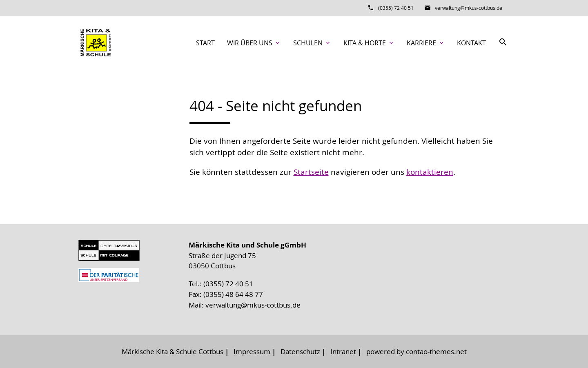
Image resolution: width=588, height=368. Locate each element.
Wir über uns (254, 43)
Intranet (343, 351)
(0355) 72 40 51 (396, 8)
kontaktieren (430, 172)
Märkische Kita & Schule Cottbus (173, 351)
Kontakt (471, 43)
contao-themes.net (436, 351)
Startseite (311, 172)
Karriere (426, 43)
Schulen (312, 43)
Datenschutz (300, 351)
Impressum (252, 351)
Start (205, 43)
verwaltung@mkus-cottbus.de (469, 8)
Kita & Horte (369, 43)
